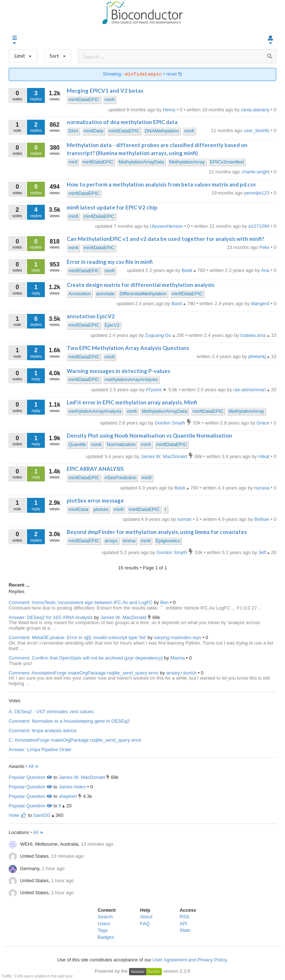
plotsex (101, 509)
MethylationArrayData (141, 162)
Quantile (77, 444)
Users (104, 924)
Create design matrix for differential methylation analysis (140, 285)
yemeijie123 (257, 193)
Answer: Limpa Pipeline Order (40, 750)
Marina (178, 658)
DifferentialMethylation (143, 294)
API (184, 924)
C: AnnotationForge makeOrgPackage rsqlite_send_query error (75, 740)
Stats (185, 930)
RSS (185, 917)
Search (105, 917)
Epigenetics (168, 541)
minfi (110, 99)
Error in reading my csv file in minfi (110, 262)
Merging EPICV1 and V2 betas (105, 91)
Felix (265, 247)
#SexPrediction (120, 478)
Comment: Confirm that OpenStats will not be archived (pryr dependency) (86, 658)
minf (73, 162)
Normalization (121, 444)
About (146, 917)
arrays (111, 541)
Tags (103, 930)
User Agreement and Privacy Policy (190, 960)
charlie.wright (256, 172)
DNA (73, 131)
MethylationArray (187, 162)
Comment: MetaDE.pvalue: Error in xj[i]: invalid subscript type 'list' (78, 637)
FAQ (145, 924)
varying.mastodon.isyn (178, 637)
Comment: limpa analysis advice (43, 731)
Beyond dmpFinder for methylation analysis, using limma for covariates (157, 532)
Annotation (79, 294)
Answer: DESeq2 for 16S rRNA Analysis (51, 617)
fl (60, 806)
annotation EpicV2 (91, 316)
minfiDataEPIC (84, 99)
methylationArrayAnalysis (131, 379)
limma (129, 541)
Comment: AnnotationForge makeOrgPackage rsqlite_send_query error (84, 673)
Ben (165, 602)
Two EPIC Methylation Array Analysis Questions (128, 348)
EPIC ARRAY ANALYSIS (95, 469)
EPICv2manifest (227, 162)
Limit (23, 54)
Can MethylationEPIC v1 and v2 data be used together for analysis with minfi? (165, 239)
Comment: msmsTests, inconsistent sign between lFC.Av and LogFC (81, 602)
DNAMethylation (162, 131)
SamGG (42, 815)
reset (174, 74)
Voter (18, 815)
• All (32, 766)
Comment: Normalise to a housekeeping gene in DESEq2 (69, 721)
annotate (106, 294)
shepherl (68, 796)
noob (96, 444)
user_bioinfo (257, 130)
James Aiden (72, 787)
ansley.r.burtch (182, 673)
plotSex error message (95, 500)
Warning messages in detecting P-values (118, 371)
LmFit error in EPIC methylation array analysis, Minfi (132, 402)
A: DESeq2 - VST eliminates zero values (51, 712)
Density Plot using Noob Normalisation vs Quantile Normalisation (149, 435)
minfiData (93, 131)
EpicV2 (112, 325)
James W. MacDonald (124, 617)
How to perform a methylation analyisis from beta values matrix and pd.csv (161, 184)
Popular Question (30, 777)
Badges (106, 937)
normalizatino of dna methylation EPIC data (122, 122)
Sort (58, 54)
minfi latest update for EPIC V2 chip (112, 207)
